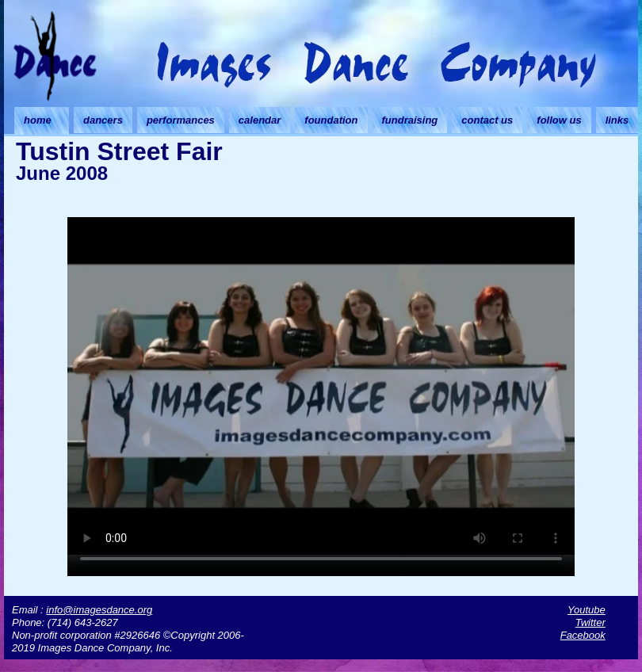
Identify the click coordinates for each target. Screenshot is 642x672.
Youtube (587, 610)
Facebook (583, 635)
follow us (559, 120)
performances (181, 120)
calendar (260, 120)
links (617, 120)
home (38, 120)
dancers (103, 120)
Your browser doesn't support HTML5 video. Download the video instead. (321, 386)
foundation (331, 120)
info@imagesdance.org (99, 610)
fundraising (410, 120)
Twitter (590, 622)
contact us (487, 120)
